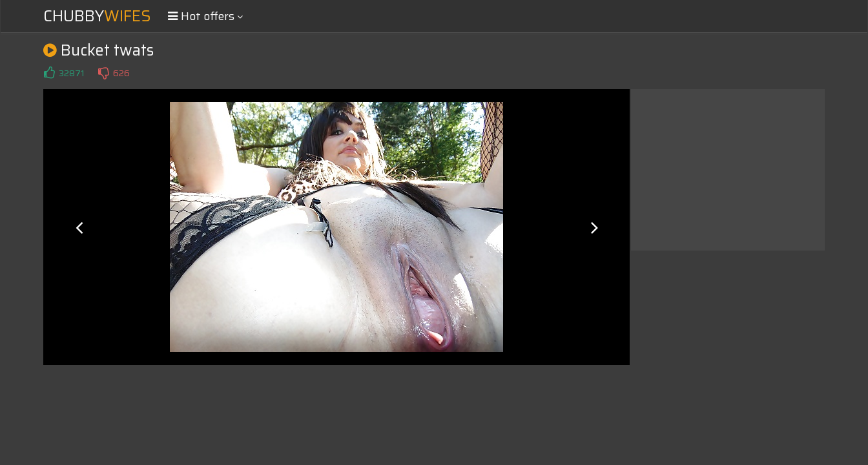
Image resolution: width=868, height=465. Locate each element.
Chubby (97, 16)
